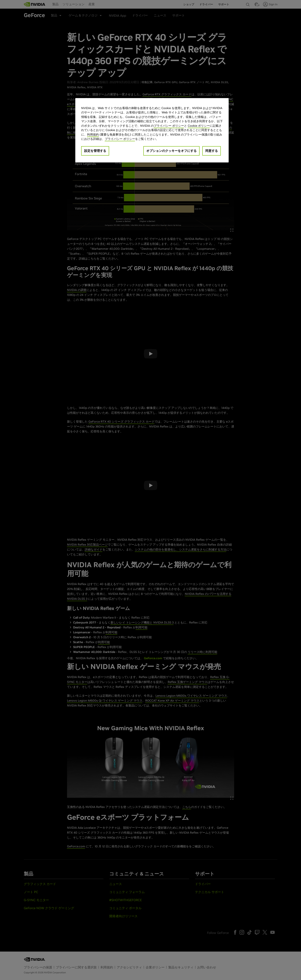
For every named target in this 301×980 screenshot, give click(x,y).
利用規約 (93, 134)
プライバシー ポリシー (169, 126)
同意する (212, 151)
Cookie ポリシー (199, 126)
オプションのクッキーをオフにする (171, 151)
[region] (152, 130)
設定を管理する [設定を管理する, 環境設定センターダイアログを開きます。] (95, 151)
